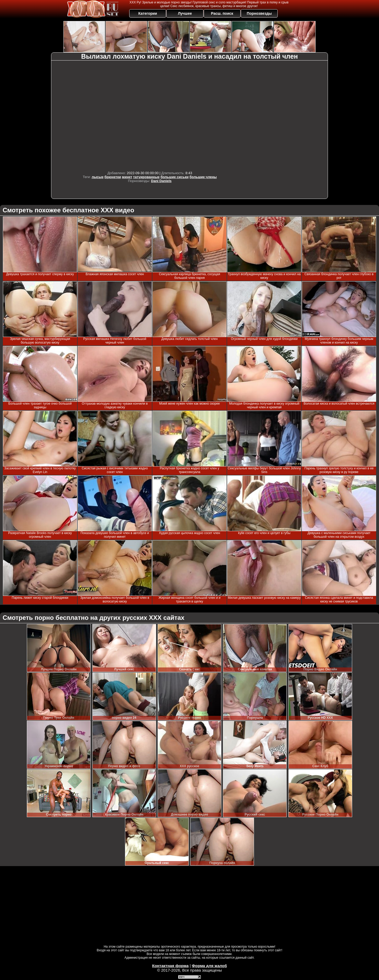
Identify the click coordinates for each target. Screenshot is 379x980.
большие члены (203, 177)
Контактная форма (170, 966)
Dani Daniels (161, 181)
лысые (98, 177)
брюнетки (113, 177)
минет (127, 177)
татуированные (146, 177)
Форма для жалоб (209, 966)
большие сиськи (175, 177)
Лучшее (185, 13)
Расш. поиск (222, 13)
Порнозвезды (259, 13)
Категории (148, 13)
